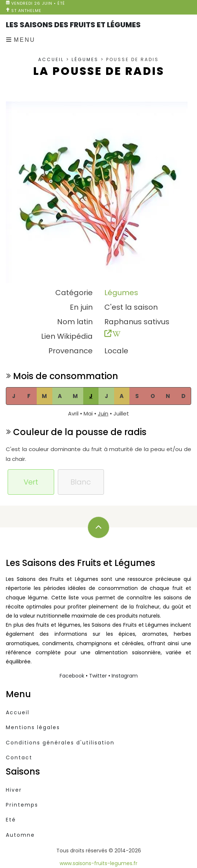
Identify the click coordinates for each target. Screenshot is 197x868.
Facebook (72, 676)
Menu (25, 40)
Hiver (14, 790)
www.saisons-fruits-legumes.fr (98, 863)
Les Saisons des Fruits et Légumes (73, 25)
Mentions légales (33, 727)
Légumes (85, 59)
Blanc (81, 482)
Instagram (125, 676)
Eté (11, 820)
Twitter (98, 676)
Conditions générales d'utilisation (60, 743)
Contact (19, 758)
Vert (31, 482)
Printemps (22, 805)
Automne (20, 835)
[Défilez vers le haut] (98, 527)
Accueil (51, 59)
